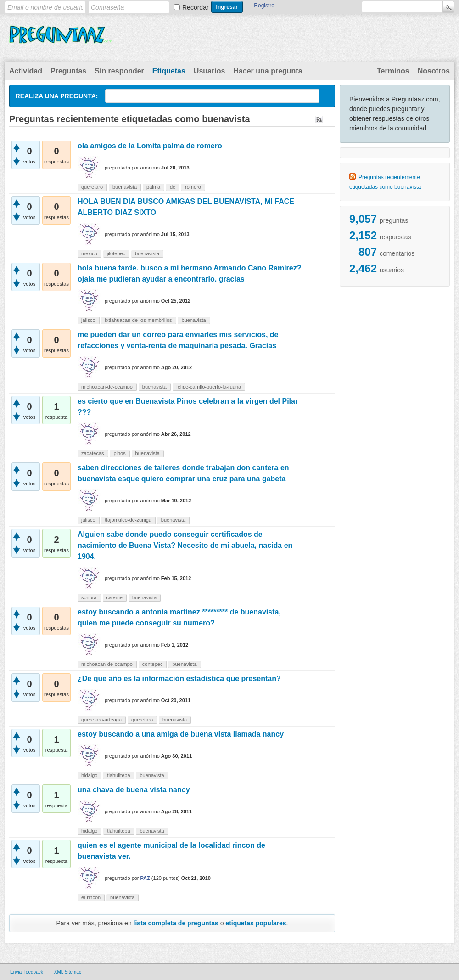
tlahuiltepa (118, 775)
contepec (153, 664)
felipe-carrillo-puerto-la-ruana (209, 387)
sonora (89, 597)
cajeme (115, 597)
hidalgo (89, 775)
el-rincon (91, 897)
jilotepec (116, 253)
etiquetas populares (256, 923)
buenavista (125, 187)
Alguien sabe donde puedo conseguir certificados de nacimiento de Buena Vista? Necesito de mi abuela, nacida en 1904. (185, 545)
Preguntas (68, 71)
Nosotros (434, 71)
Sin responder (119, 71)
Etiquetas (169, 71)
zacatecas (93, 453)
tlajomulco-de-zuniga (128, 520)
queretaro (92, 187)
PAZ (145, 878)
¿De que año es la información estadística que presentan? (179, 679)
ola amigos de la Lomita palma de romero (150, 146)
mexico (89, 253)
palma (153, 187)
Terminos (393, 71)
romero (193, 187)
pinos (119, 453)
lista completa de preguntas (176, 923)
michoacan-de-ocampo (107, 387)
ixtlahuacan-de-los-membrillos (138, 320)
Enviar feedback (27, 972)
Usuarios (209, 71)
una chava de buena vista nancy (134, 790)
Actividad (26, 71)
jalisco (88, 320)
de (173, 187)
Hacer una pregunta (268, 71)
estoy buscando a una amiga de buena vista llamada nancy (181, 734)
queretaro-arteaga (101, 720)
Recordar (196, 7)
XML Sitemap (68, 972)
